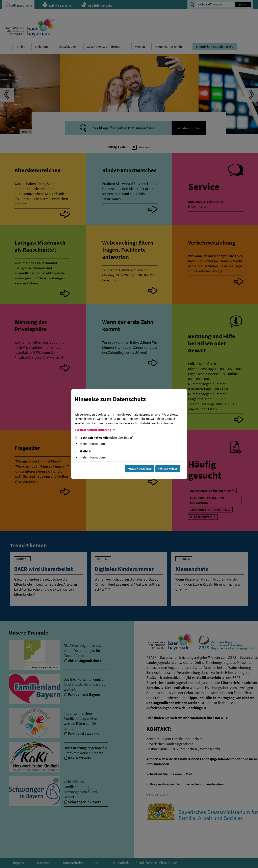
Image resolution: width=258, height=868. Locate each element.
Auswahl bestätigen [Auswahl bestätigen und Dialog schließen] (140, 469)
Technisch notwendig (104, 438)
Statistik (83, 451)
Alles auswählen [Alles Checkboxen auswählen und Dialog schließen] (168, 469)
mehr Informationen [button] (94, 444)
